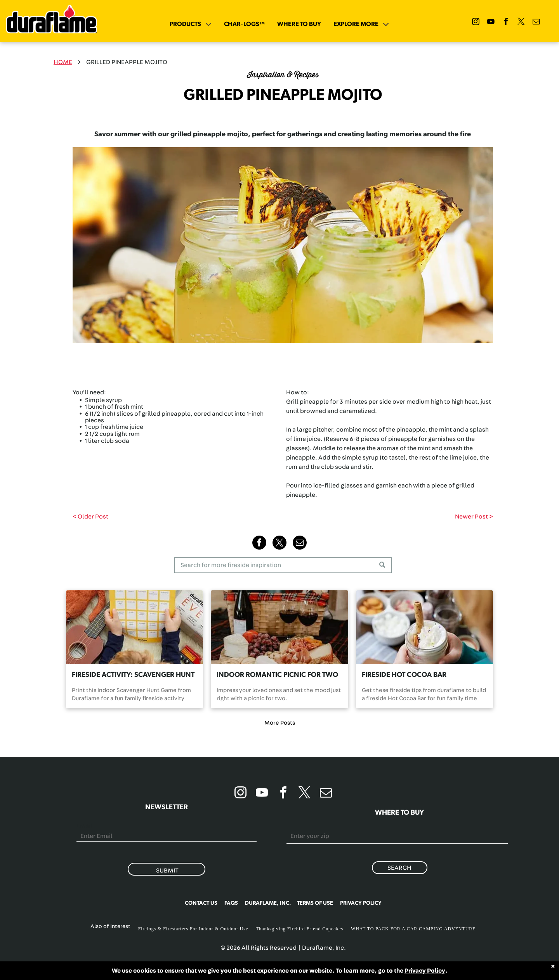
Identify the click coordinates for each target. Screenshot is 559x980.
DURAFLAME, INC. (268, 903)
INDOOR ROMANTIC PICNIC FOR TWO (277, 675)
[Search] (283, 565)
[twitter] (521, 23)
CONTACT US (201, 903)
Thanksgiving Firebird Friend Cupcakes (299, 929)
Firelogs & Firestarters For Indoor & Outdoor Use (193, 929)
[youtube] (491, 23)
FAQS (231, 903)
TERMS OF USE (315, 903)
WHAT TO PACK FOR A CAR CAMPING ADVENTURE (413, 929)
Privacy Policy (425, 971)
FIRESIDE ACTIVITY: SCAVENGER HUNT (133, 675)
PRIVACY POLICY (361, 903)
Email (84, 826)
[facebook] (506, 23)
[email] (536, 23)
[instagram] (476, 23)
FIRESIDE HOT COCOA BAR (404, 675)
